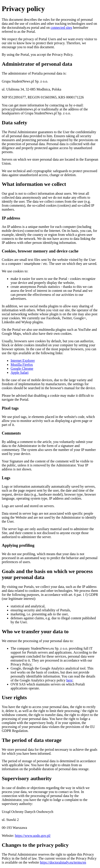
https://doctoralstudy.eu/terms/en (63, 862)
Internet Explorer (23, 361)
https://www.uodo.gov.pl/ (33, 836)
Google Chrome (22, 369)
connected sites (61, 28)
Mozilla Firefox (22, 365)
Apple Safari (20, 372)
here (69, 680)
